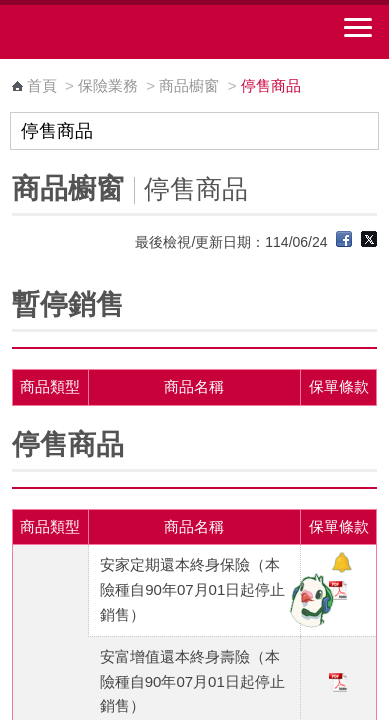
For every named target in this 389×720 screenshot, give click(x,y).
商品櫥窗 (189, 85)
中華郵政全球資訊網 (125, 32)
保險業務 (108, 85)
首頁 (42, 85)
